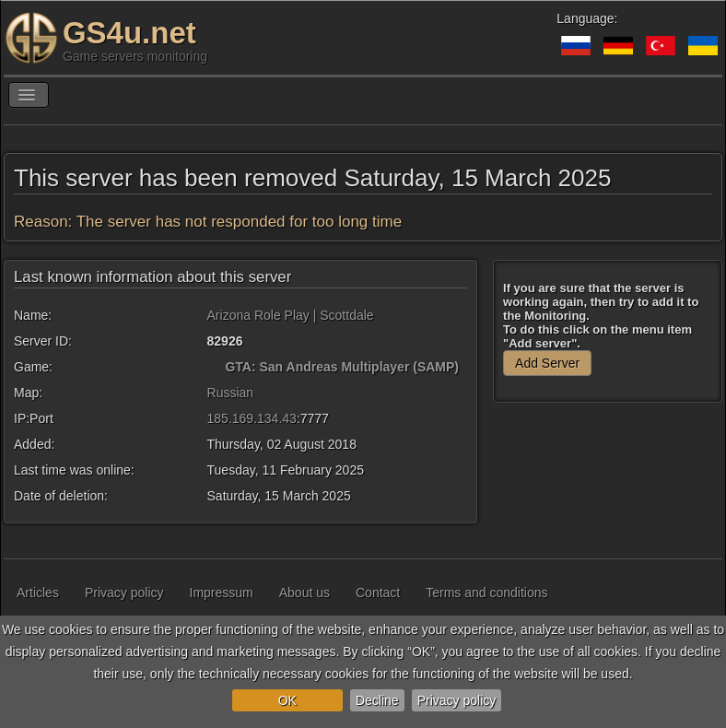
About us (304, 593)
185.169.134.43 (252, 418)
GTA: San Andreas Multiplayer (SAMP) (342, 367)
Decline (377, 700)
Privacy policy (457, 700)
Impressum (222, 593)
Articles (38, 593)
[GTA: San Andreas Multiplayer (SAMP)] (215, 367)
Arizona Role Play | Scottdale (291, 315)
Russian (231, 393)
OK (287, 700)
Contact (378, 593)
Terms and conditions (486, 593)
